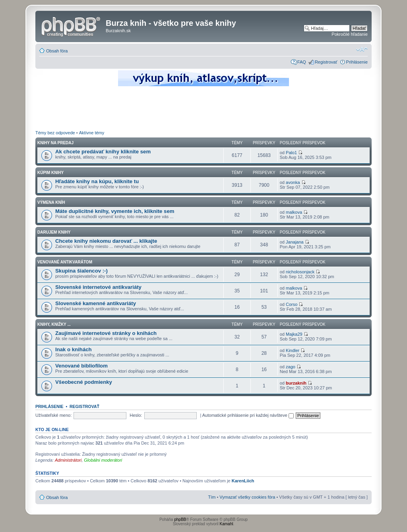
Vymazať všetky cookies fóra (247, 497)
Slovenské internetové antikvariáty (98, 287)
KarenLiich (243, 481)
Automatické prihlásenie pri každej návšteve (248, 415)
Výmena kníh (51, 202)
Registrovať (326, 62)
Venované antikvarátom (65, 262)
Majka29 (294, 334)
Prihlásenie (357, 62)
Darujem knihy (54, 232)
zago (291, 367)
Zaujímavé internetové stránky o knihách (106, 333)
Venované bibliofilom (81, 366)
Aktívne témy (92, 133)
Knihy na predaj (55, 143)
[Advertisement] (203, 109)
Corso (292, 304)
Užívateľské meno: (53, 415)
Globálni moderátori (103, 460)
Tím (212, 497)
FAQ (302, 62)
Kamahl (227, 524)
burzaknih (296, 383)
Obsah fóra (57, 51)
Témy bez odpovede (55, 133)
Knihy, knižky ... (54, 324)
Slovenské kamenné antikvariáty (96, 303)
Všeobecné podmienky (84, 382)
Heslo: (136, 415)
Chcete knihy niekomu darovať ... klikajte (106, 241)
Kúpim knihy (50, 173)
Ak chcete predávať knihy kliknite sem (103, 152)
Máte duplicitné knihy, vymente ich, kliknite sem (115, 211)
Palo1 (291, 153)
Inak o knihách (74, 349)
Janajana (295, 242)
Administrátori (68, 460)
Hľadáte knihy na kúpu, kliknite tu (97, 181)
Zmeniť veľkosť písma (362, 49)
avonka (293, 182)
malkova (294, 212)
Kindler (293, 350)
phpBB (180, 519)
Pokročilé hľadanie (350, 34)
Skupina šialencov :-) (81, 271)
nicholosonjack (300, 272)
